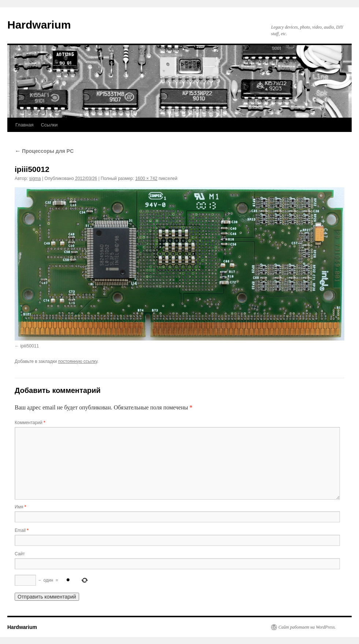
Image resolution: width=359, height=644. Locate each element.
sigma (35, 179)
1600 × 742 (146, 179)
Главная (24, 125)
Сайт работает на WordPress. (307, 627)
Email (22, 530)
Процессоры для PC (44, 151)
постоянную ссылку (78, 361)
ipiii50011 (29, 346)
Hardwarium (39, 25)
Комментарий (30, 423)
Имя (20, 507)
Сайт (20, 554)
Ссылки (49, 125)
